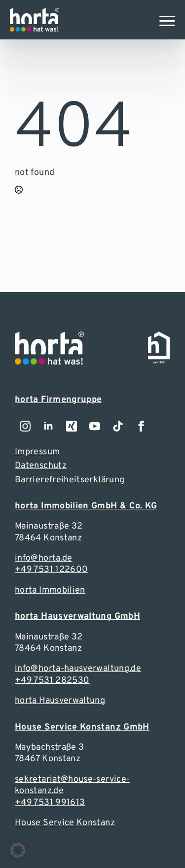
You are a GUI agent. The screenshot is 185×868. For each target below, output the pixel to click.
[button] (18, 850)
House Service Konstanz (65, 823)
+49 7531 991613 (50, 803)
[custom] (118, 426)
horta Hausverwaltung (60, 701)
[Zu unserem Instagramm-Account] (25, 426)
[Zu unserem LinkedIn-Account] (48, 426)
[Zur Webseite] (35, 20)
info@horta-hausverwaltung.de (78, 669)
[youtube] (95, 426)
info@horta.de (44, 558)
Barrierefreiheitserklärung (70, 480)
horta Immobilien (50, 590)
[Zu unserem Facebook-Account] (141, 426)
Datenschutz (41, 466)
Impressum (37, 452)
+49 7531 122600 (51, 570)
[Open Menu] (167, 21)
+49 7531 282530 (52, 681)
